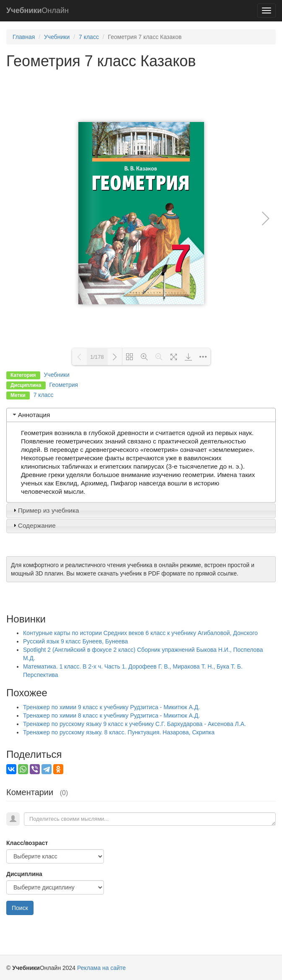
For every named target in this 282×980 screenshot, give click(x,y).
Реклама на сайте (101, 968)
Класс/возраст (27, 843)
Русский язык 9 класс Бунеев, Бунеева (75, 641)
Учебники (57, 37)
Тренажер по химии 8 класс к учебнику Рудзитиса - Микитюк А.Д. (111, 716)
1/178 (97, 357)
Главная (24, 37)
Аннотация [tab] (31, 415)
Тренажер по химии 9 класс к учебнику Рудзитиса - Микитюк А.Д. (111, 707)
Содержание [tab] (34, 525)
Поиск (20, 908)
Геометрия (63, 385)
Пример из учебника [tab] (45, 510)
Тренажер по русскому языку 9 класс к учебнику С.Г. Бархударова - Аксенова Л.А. (135, 724)
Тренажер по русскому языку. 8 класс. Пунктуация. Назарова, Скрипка (119, 732)
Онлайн (38, 10)
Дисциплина (24, 874)
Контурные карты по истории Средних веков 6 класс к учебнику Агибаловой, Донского (140, 633)
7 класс (89, 37)
